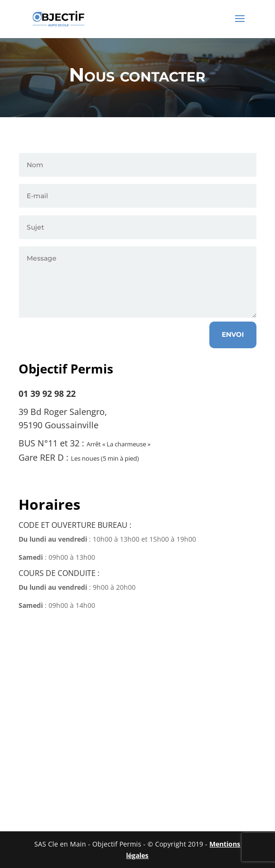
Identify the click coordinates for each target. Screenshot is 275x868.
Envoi (233, 334)
